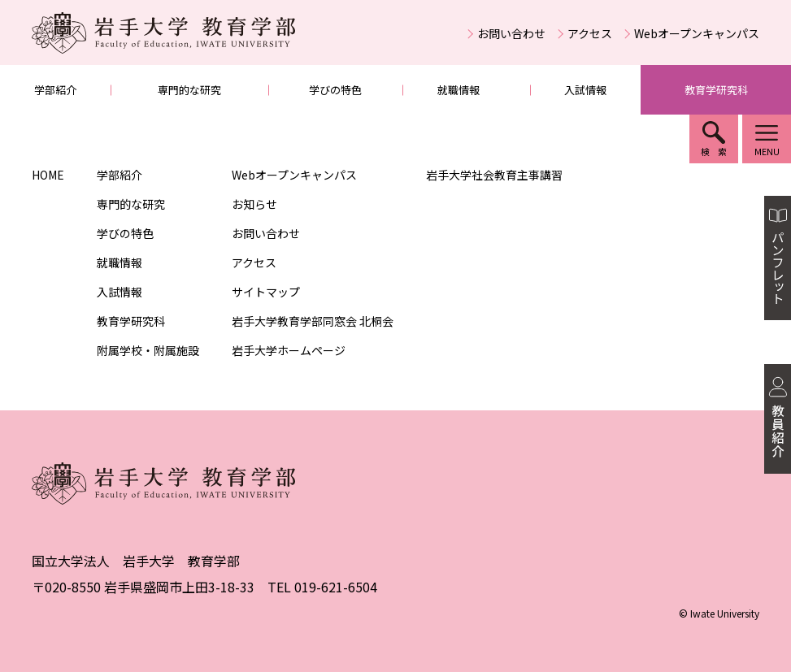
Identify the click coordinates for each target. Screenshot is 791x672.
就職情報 (459, 90)
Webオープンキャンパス (697, 33)
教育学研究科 (716, 90)
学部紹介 (55, 90)
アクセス (590, 33)
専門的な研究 (189, 90)
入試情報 (585, 90)
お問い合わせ (511, 33)
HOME (48, 175)
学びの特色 (335, 90)
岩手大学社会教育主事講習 (494, 175)
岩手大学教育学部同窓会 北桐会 (313, 321)
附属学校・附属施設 (148, 350)
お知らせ (254, 204)
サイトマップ (266, 292)
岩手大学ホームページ (289, 350)
